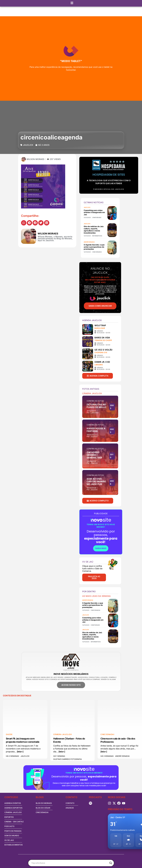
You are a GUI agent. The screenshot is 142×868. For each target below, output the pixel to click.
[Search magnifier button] (111, 863)
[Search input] (70, 863)
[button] (24, 223)
